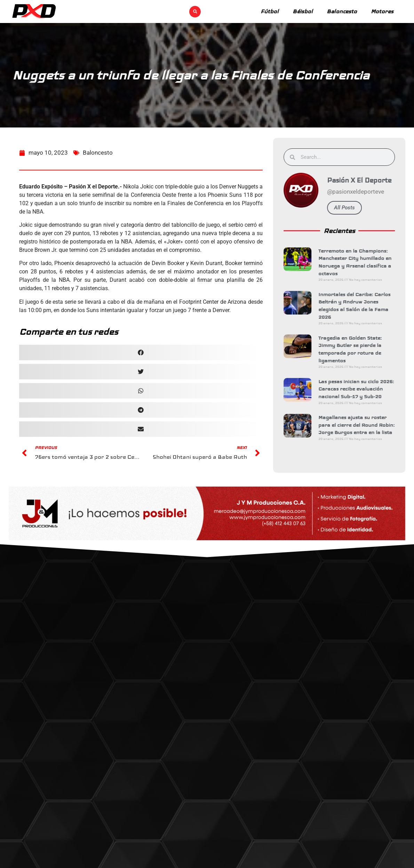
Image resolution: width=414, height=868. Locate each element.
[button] (195, 12)
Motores (382, 11)
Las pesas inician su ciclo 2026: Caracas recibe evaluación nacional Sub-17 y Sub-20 (362, 389)
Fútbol (270, 11)
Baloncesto (342, 11)
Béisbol (303, 11)
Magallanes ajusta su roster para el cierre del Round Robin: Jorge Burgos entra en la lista (362, 425)
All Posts (350, 208)
